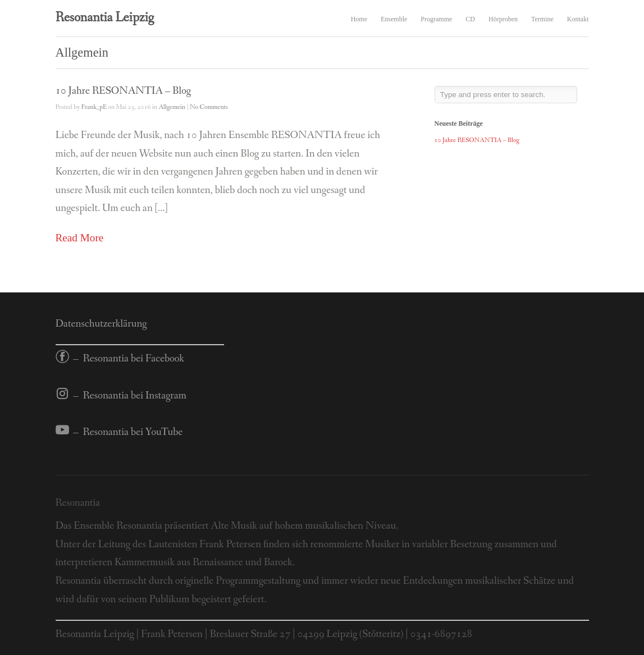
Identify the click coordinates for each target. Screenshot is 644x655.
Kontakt (578, 19)
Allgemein (172, 107)
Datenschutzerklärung (101, 324)
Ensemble (394, 19)
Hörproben (503, 19)
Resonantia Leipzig (105, 18)
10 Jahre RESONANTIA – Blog (123, 91)
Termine (542, 19)
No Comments (209, 107)
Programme (436, 19)
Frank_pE (94, 107)
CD (470, 19)
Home (359, 19)
